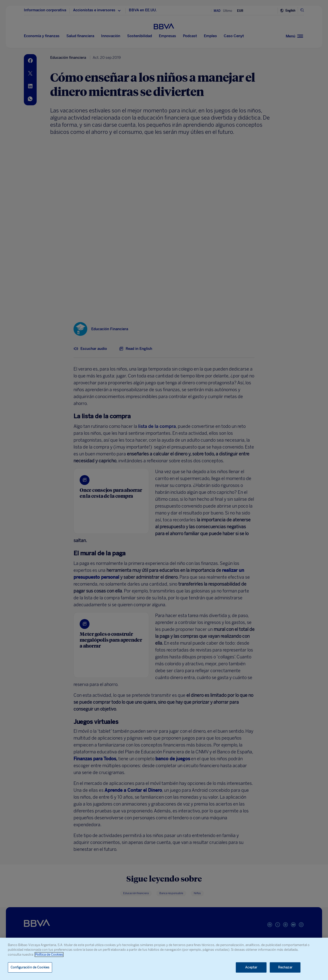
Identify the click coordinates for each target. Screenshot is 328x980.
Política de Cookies (49, 955)
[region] (164, 959)
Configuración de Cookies (30, 967)
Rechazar (285, 967)
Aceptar (251, 967)
